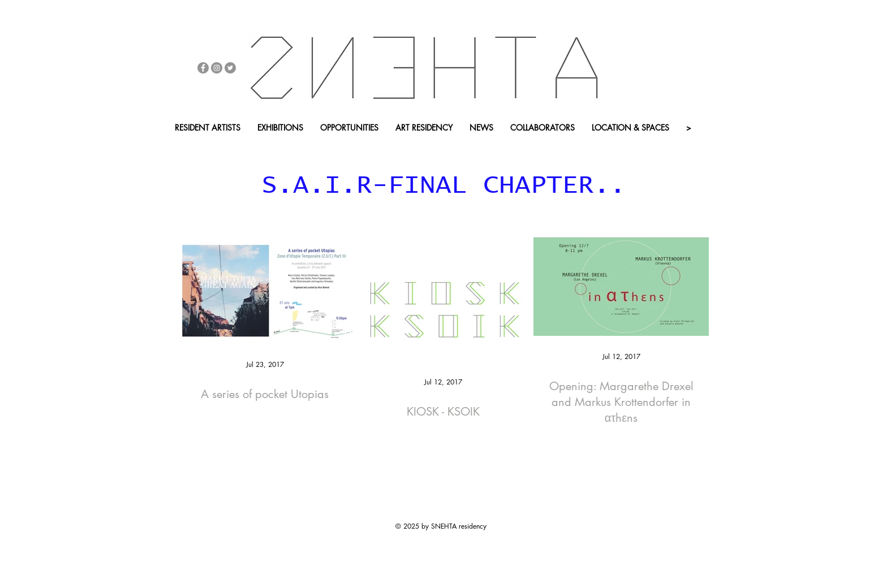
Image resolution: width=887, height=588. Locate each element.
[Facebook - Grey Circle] (203, 68)
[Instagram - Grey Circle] (217, 68)
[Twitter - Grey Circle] (230, 68)
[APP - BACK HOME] (369, 147)
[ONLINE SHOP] (201, 147)
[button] (287, 147)
